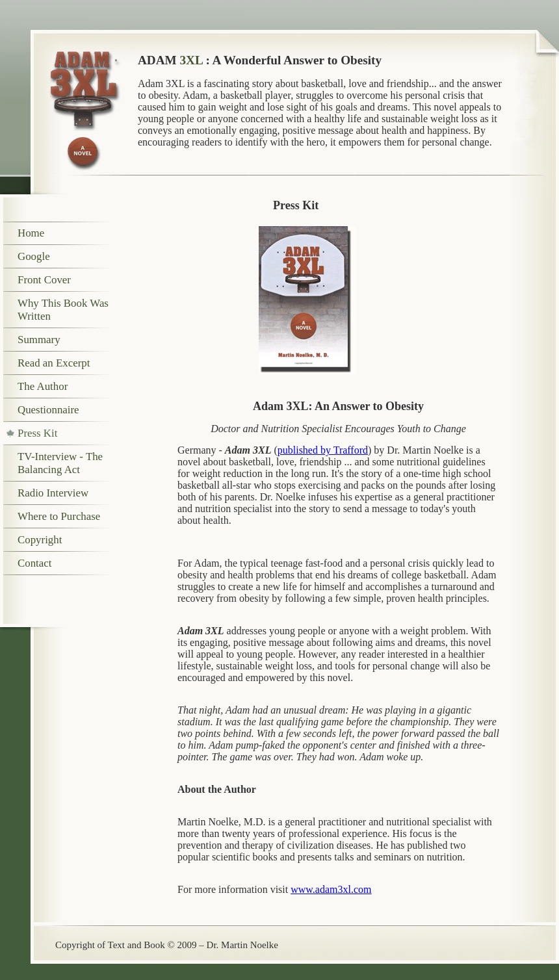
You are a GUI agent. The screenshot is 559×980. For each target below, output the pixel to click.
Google (34, 256)
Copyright (40, 540)
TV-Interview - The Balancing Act (60, 463)
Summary (39, 340)
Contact (34, 563)
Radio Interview (53, 493)
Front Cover (44, 280)
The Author (43, 386)
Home (31, 233)
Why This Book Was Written (63, 310)
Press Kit (37, 433)
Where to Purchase (59, 516)
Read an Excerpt (54, 363)
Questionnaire (48, 410)
